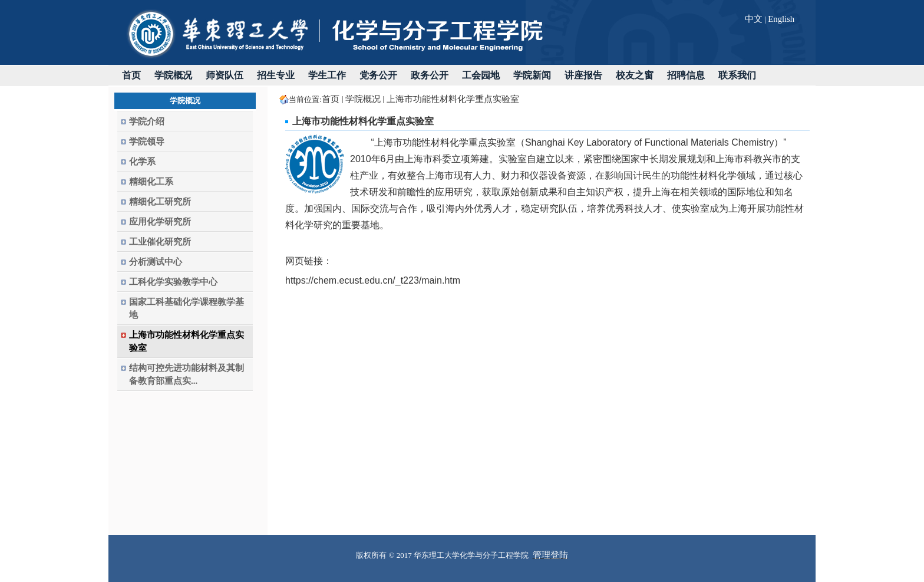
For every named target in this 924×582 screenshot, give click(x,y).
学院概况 (363, 99)
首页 (331, 99)
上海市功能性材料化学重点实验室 (453, 99)
